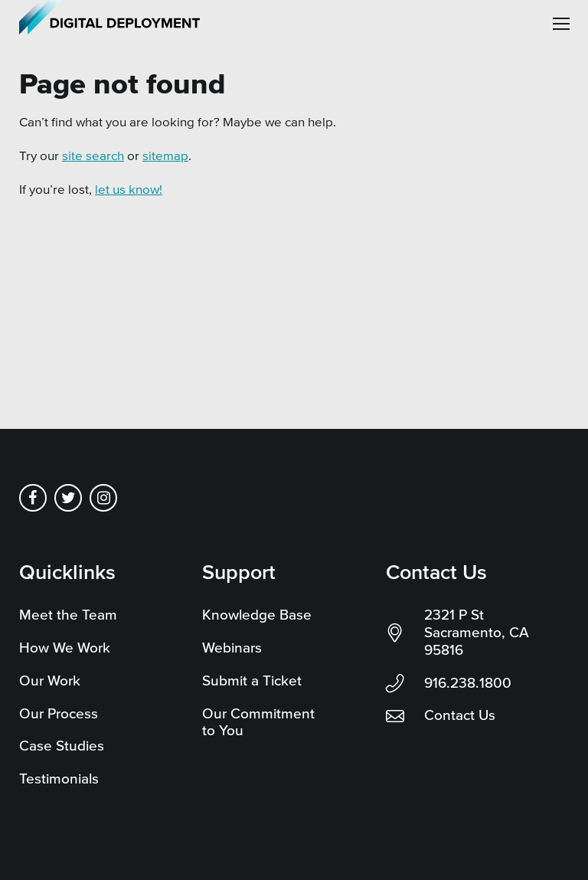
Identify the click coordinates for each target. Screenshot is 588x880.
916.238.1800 (468, 683)
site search (93, 155)
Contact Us (460, 715)
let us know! (129, 189)
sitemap (165, 155)
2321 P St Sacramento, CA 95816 (477, 632)
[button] (561, 24)
